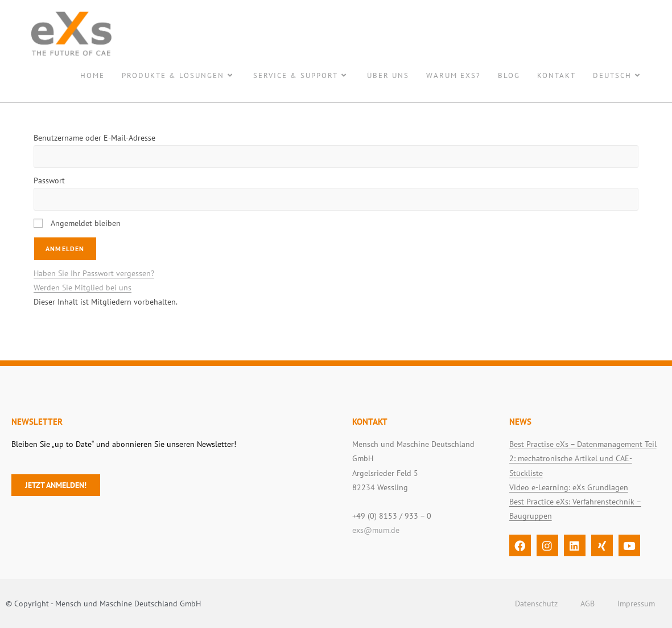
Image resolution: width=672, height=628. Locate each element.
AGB (588, 604)
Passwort (49, 180)
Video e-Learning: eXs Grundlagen (569, 487)
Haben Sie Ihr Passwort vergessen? (94, 273)
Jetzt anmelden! (56, 485)
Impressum (636, 604)
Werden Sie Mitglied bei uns (83, 288)
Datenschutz (536, 604)
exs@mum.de (376, 530)
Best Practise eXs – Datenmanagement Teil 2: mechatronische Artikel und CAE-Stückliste (583, 458)
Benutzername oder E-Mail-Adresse (94, 138)
